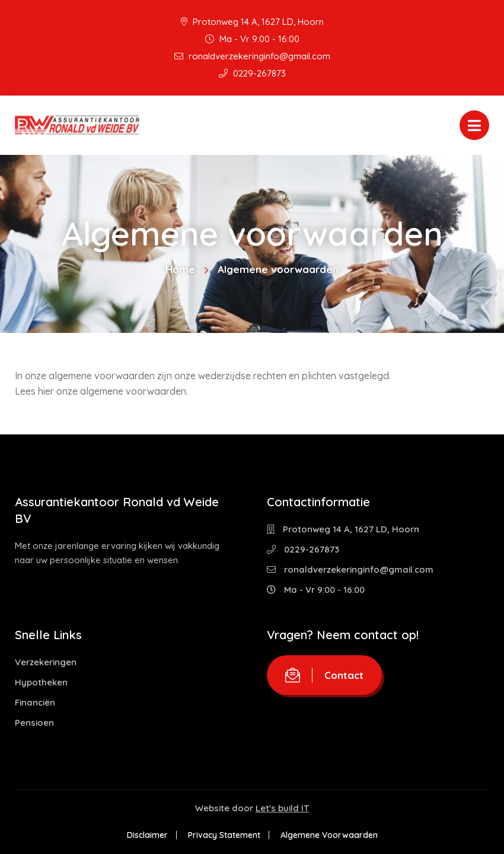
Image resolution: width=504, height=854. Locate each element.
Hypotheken (41, 682)
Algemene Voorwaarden (329, 835)
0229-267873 (252, 73)
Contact (324, 675)
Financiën (35, 702)
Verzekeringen (46, 662)
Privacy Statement (224, 835)
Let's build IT (282, 808)
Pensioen (34, 723)
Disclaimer (147, 835)
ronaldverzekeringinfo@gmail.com (252, 56)
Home (180, 269)
